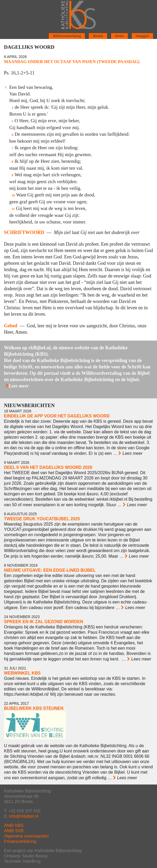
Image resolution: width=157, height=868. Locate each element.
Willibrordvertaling (67, 36)
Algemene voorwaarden (26, 836)
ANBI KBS (14, 825)
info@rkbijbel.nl (24, 816)
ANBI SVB (14, 831)
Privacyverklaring (20, 841)
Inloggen (142, 36)
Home (119, 36)
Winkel (98, 36)
